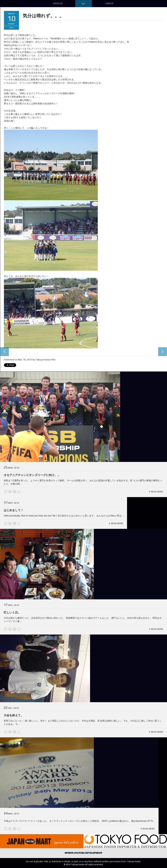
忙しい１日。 (12, 612)
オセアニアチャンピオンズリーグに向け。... (32, 475)
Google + (14, 492)
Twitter (6, 492)
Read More (157, 492)
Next (162, 352)
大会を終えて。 (14, 715)
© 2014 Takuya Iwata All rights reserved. (84, 864)
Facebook (10, 492)
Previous (5, 352)
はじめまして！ (14, 510)
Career (109, 3)
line (19, 492)
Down (83, 4)
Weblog (58, 3)
